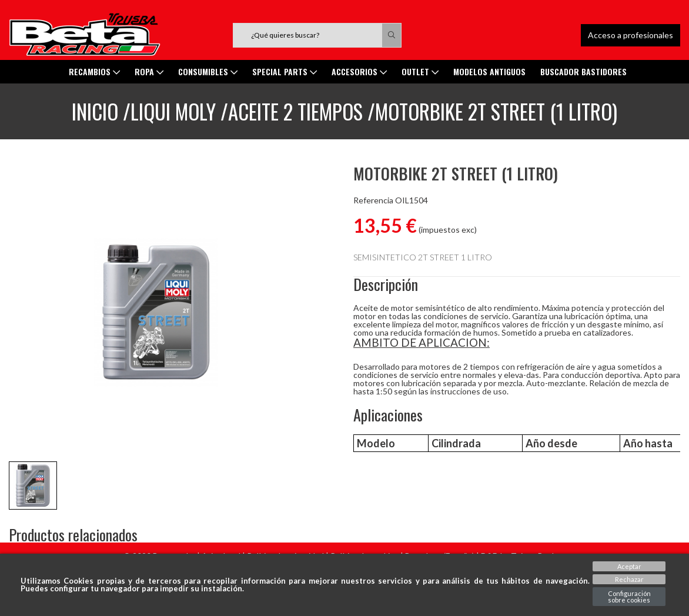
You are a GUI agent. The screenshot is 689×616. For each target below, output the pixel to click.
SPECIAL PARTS (285, 71)
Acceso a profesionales (631, 35)
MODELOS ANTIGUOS (489, 71)
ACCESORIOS (359, 71)
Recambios (94, 71)
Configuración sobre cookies (629, 597)
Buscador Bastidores (583, 71)
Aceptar (629, 566)
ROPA (149, 71)
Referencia (373, 200)
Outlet (420, 71)
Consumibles (208, 71)
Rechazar (629, 579)
